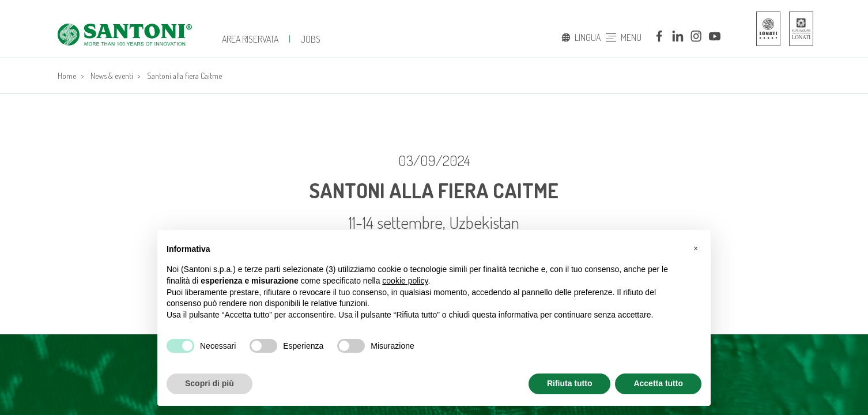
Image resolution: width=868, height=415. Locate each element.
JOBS (311, 39)
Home (67, 76)
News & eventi (112, 76)
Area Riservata (250, 39)
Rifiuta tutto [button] (570, 383)
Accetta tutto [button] (658, 383)
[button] (696, 248)
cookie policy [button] (405, 281)
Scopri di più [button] (210, 383)
